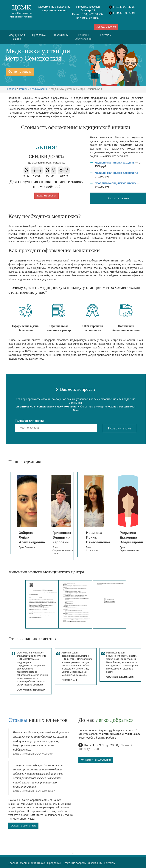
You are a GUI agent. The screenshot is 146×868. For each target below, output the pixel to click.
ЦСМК (21, 11)
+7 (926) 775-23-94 (124, 13)
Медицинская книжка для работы (116, 173)
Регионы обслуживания (83, 37)
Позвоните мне (120, 428)
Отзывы (18, 720)
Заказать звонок (106, 27)
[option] (25, 513)
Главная (11, 89)
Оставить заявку (20, 72)
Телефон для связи (29, 421)
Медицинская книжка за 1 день (115, 163)
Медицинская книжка (17, 37)
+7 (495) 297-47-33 (124, 7)
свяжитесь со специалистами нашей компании (46, 407)
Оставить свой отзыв (23, 826)
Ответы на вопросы (74, 863)
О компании (61, 35)
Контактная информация (96, 760)
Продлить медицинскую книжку (115, 183)
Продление (39, 35)
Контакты (106, 35)
